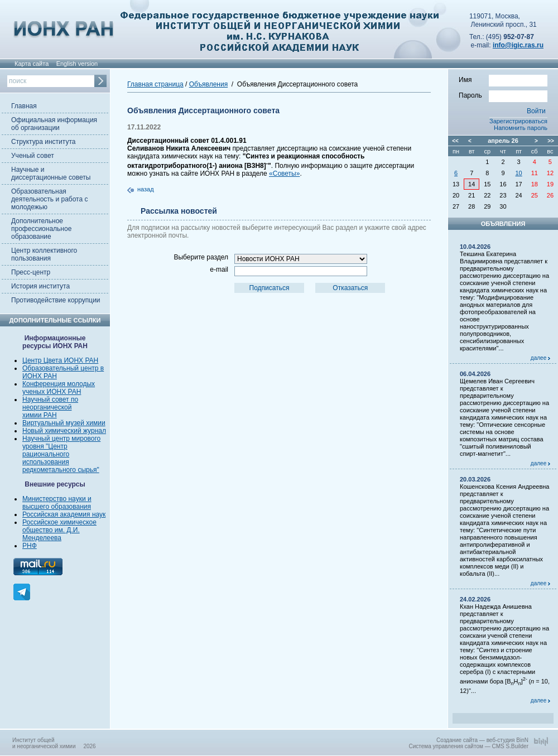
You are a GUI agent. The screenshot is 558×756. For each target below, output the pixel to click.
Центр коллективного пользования (44, 254)
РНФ (30, 546)
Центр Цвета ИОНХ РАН (60, 360)
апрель (499, 141)
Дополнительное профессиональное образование (41, 229)
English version (77, 64)
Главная (24, 106)
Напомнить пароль (521, 128)
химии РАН (40, 415)
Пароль (503, 95)
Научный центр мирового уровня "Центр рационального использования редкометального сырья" (61, 454)
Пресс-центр (31, 272)
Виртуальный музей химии (64, 423)
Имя (503, 79)
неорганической (47, 407)
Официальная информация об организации (54, 124)
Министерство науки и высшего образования (57, 503)
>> (551, 141)
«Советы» (284, 174)
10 (519, 173)
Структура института (43, 142)
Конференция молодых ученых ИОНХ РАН (59, 388)
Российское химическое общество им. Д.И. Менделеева (59, 530)
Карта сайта (32, 64)
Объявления (208, 84)
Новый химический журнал (64, 431)
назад (146, 189)
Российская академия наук (64, 514)
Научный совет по (50, 399)
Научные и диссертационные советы (51, 174)
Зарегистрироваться (518, 121)
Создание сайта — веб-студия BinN (482, 740)
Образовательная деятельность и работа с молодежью (49, 199)
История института (40, 286)
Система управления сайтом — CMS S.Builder (468, 746)
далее (540, 358)
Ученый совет (33, 156)
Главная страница (155, 84)
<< (455, 141)
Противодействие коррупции (56, 300)
